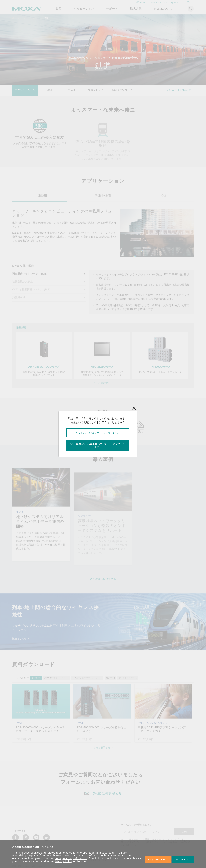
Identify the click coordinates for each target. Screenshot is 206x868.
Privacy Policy (63, 861)
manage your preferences (71, 858)
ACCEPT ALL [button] (183, 859)
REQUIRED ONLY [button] (158, 859)
